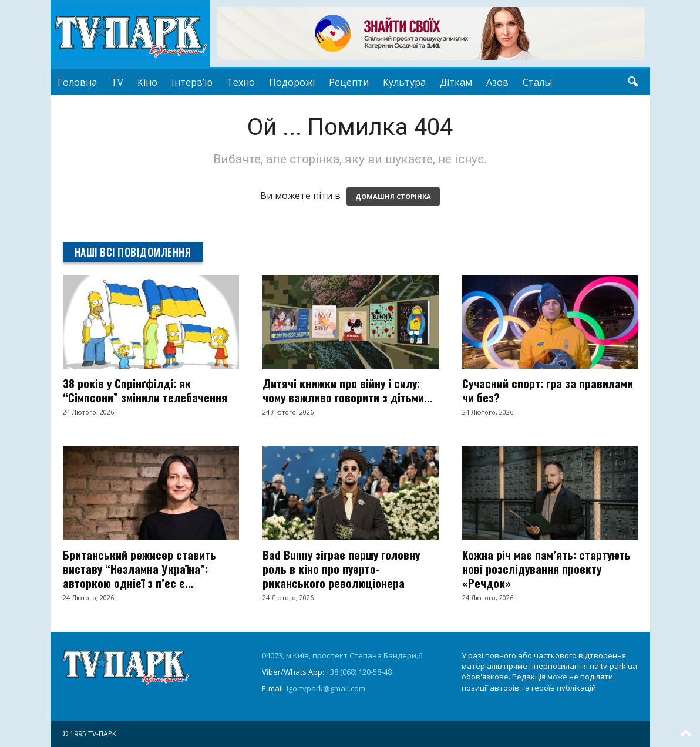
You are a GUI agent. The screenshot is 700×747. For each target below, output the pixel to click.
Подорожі (292, 82)
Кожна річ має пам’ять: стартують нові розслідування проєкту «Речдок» (546, 568)
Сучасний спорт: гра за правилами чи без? (548, 390)
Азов (497, 82)
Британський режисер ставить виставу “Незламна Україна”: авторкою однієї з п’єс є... (139, 568)
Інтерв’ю (192, 82)
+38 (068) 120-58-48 (359, 672)
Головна (77, 82)
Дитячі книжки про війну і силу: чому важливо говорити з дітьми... (348, 390)
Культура (404, 82)
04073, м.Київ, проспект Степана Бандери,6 (342, 655)
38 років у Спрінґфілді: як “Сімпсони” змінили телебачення (145, 390)
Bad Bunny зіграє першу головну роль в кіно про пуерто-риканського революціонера (341, 568)
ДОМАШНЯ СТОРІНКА (393, 196)
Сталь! (537, 82)
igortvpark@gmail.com (326, 688)
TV (117, 82)
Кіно (147, 82)
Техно (241, 82)
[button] (632, 82)
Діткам (456, 82)
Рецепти (349, 82)
